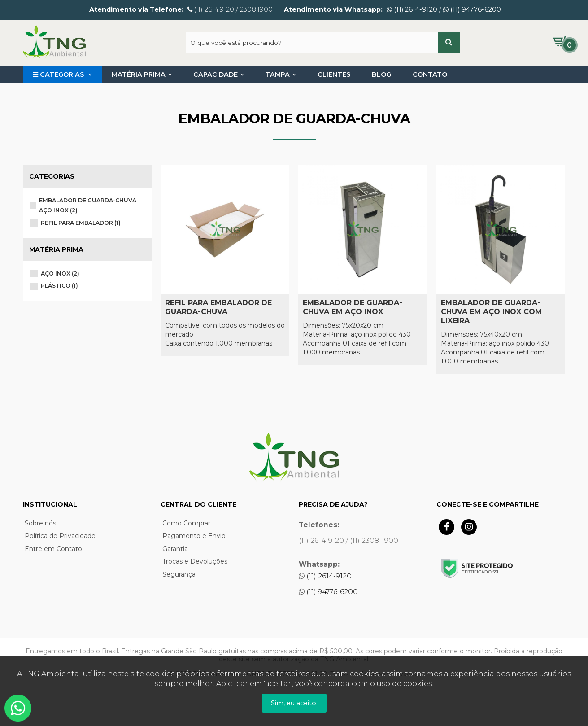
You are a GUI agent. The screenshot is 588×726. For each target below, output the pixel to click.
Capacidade (219, 74)
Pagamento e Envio (194, 536)
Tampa (281, 74)
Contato (430, 74)
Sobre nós (40, 523)
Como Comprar (186, 523)
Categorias (62, 74)
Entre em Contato (53, 549)
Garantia (175, 549)
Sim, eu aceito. (294, 703)
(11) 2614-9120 (412, 9)
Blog (381, 74)
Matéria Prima (142, 74)
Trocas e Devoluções (195, 561)
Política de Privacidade (60, 536)
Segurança (179, 574)
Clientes (334, 74)
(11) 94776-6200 (472, 9)
